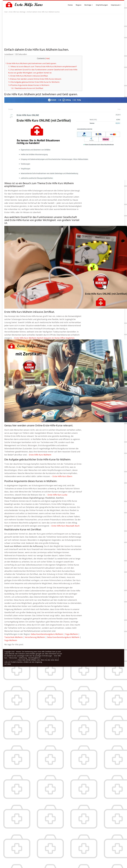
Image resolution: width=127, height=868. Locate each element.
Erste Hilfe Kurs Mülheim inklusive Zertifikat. (28, 76)
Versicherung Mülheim (35, 637)
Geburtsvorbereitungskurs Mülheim (47, 634)
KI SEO (44, 658)
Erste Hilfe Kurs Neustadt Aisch (65, 526)
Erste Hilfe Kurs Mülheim (40, 455)
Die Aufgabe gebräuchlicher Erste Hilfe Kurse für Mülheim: (34, 82)
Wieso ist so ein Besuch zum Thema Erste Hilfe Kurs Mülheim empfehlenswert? (42, 66)
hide (48, 59)
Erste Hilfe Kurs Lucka (57, 495)
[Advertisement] (64, 30)
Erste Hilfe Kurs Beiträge (17, 12)
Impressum (116, 5)
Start (6, 12)
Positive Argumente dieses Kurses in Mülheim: (29, 85)
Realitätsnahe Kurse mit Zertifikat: (27, 88)
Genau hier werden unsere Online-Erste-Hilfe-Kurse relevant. (35, 79)
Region (79, 5)
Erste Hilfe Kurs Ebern (62, 476)
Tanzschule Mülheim (14, 637)
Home (70, 5)
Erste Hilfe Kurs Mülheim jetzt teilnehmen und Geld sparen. (31, 63)
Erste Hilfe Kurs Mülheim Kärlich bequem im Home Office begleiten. (45, 338)
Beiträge (89, 5)
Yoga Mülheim (71, 634)
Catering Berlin (53, 658)
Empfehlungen (102, 5)
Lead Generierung (10, 660)
